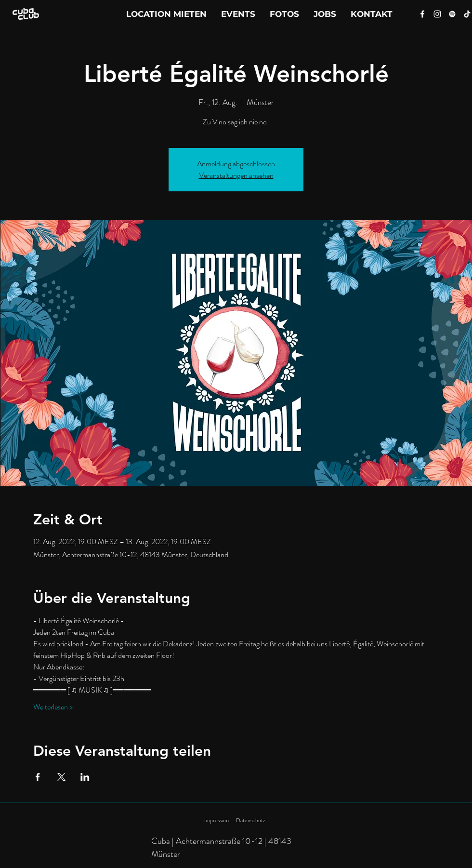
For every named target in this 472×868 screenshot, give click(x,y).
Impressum (216, 820)
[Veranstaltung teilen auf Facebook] (38, 777)
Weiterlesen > (53, 707)
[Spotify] (452, 14)
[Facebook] (422, 14)
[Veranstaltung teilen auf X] (61, 777)
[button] (372, 14)
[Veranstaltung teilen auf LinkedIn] (85, 777)
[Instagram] (437, 14)
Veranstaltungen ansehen (236, 175)
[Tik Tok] (467, 14)
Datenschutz (250, 820)
